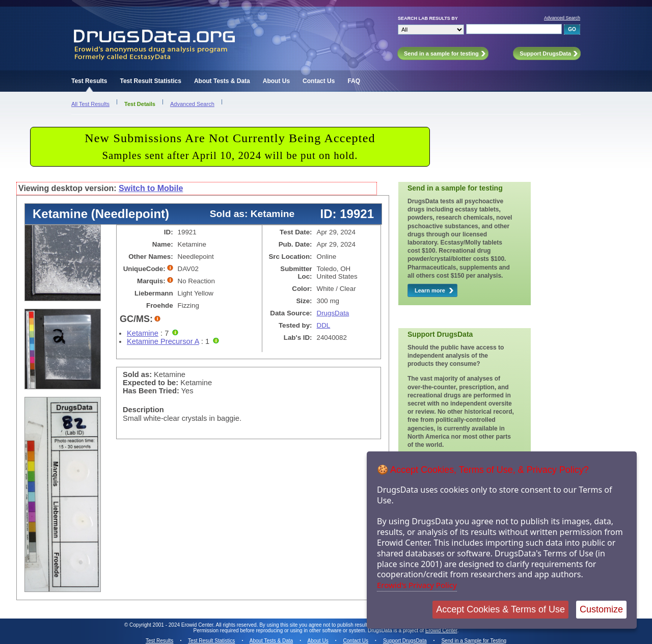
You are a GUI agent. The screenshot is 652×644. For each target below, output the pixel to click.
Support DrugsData (405, 641)
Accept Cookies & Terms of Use (500, 609)
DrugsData (333, 313)
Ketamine (143, 333)
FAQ (354, 81)
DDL (324, 325)
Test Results (89, 81)
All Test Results (90, 104)
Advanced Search (562, 18)
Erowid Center (441, 630)
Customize (601, 609)
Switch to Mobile (151, 188)
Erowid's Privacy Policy (417, 585)
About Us (276, 81)
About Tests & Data (222, 81)
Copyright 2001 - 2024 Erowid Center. (172, 625)
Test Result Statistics (150, 81)
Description (143, 410)
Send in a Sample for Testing (474, 641)
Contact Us (319, 81)
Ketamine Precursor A (163, 341)
